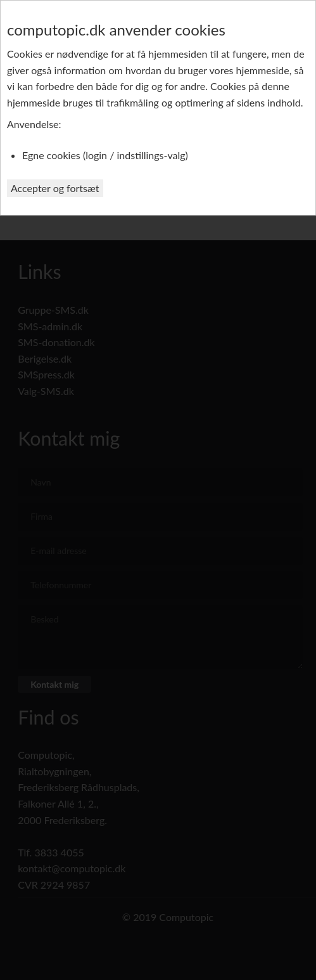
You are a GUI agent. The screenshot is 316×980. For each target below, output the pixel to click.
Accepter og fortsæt (55, 188)
